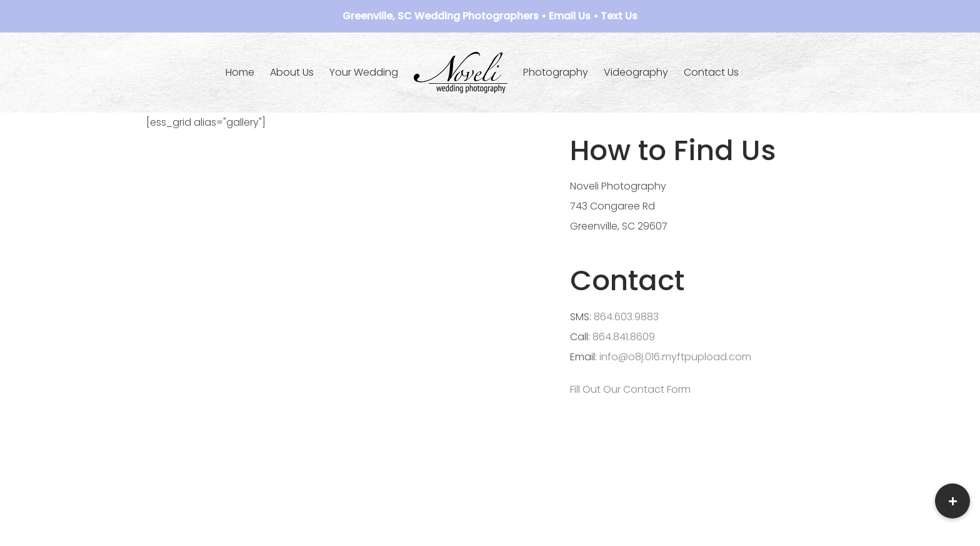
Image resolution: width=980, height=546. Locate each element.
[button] (952, 501)
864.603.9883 (626, 317)
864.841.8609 (624, 337)
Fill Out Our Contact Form (630, 389)
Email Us (570, 16)
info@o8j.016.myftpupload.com (675, 357)
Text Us (619, 16)
